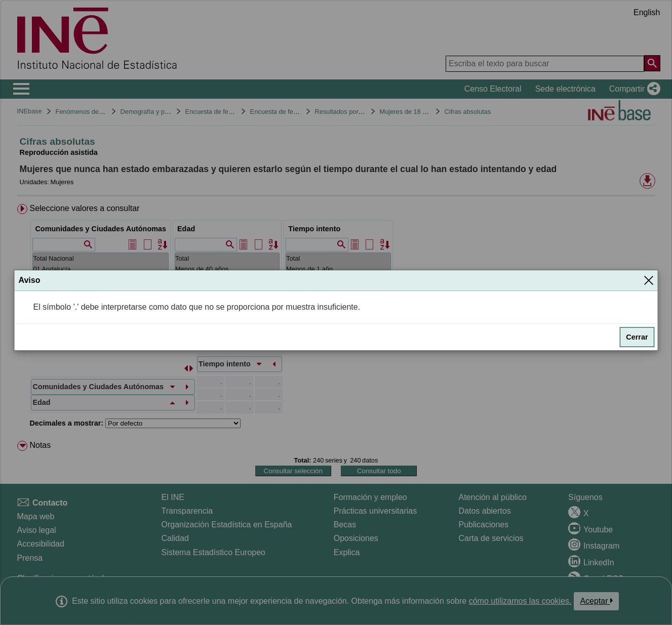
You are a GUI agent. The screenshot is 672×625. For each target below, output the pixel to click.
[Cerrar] (649, 280)
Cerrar (637, 337)
